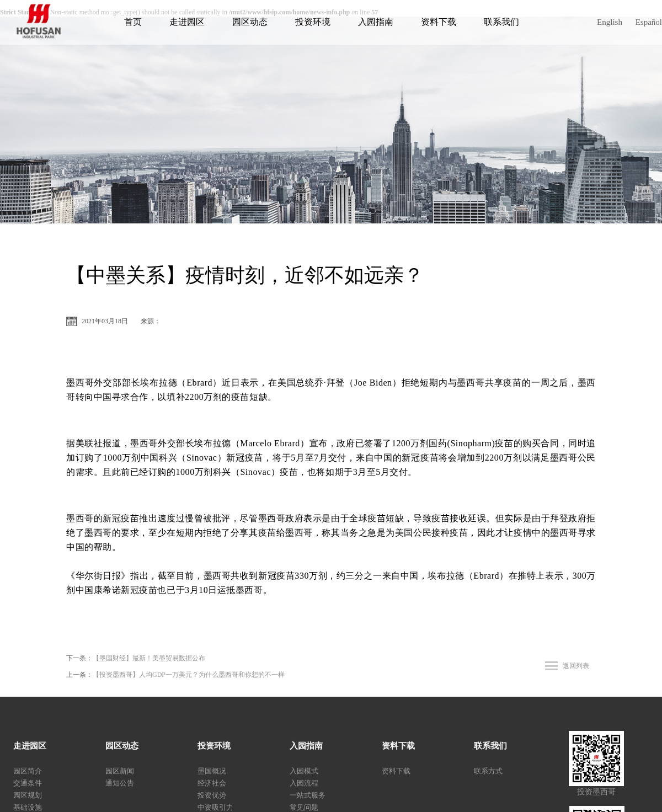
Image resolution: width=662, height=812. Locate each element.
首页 (133, 22)
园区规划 (28, 795)
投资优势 (212, 795)
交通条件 (28, 783)
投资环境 (313, 22)
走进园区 (187, 22)
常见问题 (304, 807)
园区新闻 (120, 771)
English (610, 22)
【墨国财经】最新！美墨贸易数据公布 (149, 658)
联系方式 (488, 771)
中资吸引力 (215, 807)
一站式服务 (308, 795)
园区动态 (250, 22)
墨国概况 (212, 771)
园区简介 (28, 771)
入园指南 (376, 22)
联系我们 (501, 22)
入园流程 (304, 783)
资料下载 (439, 22)
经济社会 (212, 783)
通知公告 (120, 783)
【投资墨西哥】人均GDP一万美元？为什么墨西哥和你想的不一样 (189, 675)
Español (649, 22)
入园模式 (304, 771)
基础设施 (28, 807)
